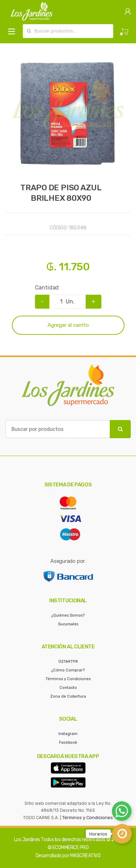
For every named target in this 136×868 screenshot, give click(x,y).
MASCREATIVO (85, 856)
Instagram (68, 734)
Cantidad (47, 288)
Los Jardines (27, 840)
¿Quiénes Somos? (68, 615)
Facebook (68, 742)
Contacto (68, 688)
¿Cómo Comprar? (68, 670)
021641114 (68, 661)
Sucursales (68, 624)
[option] (68, 113)
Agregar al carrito (68, 325)
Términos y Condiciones (68, 679)
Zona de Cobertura (68, 696)
